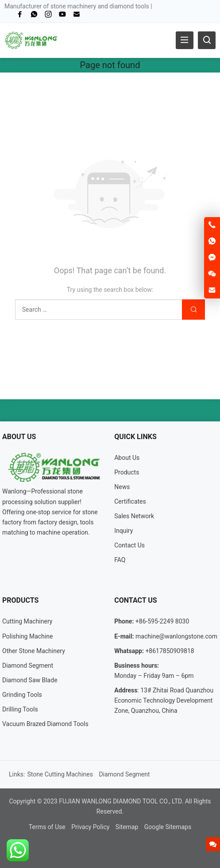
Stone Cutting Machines (60, 774)
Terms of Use (47, 827)
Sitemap (127, 827)
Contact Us (129, 545)
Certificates (130, 501)
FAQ (120, 560)
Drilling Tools (20, 709)
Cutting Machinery (27, 621)
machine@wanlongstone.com (176, 636)
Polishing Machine (27, 636)
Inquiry (124, 531)
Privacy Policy (90, 827)
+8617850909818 (170, 651)
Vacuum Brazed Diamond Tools (45, 724)
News (122, 487)
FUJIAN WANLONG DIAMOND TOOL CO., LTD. (121, 801)
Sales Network (134, 516)
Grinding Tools (22, 695)
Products (127, 472)
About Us (127, 458)
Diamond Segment (28, 665)
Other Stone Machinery (34, 651)
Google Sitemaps (168, 827)
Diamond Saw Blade (30, 680)
